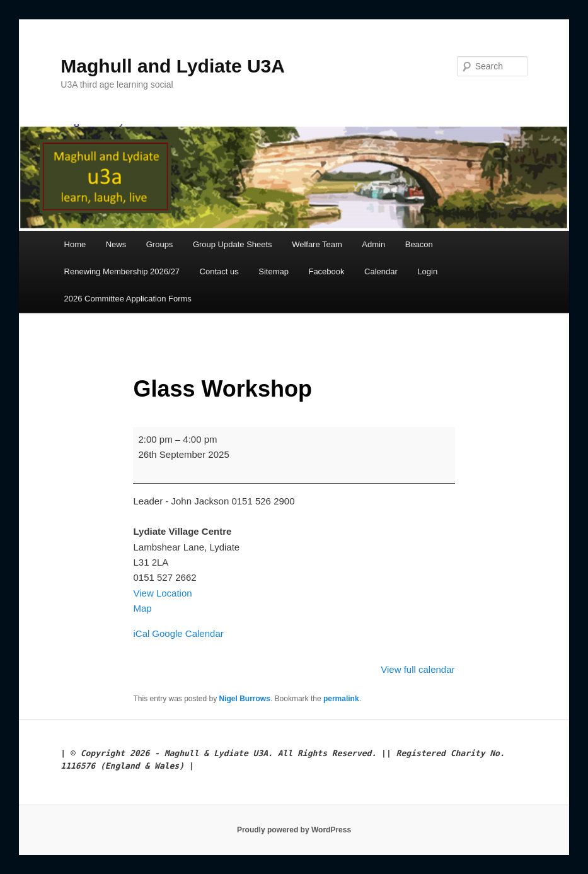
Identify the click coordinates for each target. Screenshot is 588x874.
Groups (160, 244)
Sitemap (274, 271)
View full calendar (418, 669)
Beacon (419, 244)
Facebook (326, 271)
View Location (162, 593)
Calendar (381, 271)
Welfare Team (317, 244)
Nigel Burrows (245, 699)
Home (75, 244)
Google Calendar (187, 633)
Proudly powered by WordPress (294, 830)
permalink (341, 699)
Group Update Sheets (233, 244)
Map (142, 608)
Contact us (219, 271)
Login (427, 271)
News (116, 244)
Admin (373, 244)
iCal (141, 633)
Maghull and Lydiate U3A (173, 66)
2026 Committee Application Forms (128, 299)
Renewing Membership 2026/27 (122, 271)
